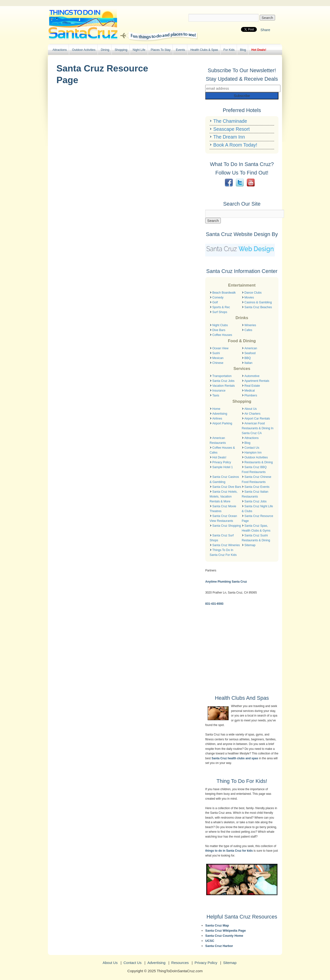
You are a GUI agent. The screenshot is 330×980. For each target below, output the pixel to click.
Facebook (229, 183)
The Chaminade (230, 121)
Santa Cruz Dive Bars (227, 487)
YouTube (251, 183)
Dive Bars (219, 330)
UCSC (210, 941)
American (251, 348)
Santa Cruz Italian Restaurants (255, 494)
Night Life (139, 50)
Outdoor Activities (84, 50)
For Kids (229, 50)
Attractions (60, 50)
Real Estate (252, 386)
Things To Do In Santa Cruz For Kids (223, 552)
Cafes (248, 330)
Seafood (250, 353)
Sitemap (250, 545)
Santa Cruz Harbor (219, 946)
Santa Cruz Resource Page (257, 518)
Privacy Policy (222, 462)
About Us (251, 409)
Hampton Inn (253, 453)
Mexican (218, 358)
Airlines (217, 419)
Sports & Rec (221, 307)
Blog (243, 50)
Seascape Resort (232, 129)
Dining (105, 50)
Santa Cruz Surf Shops (222, 538)
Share (265, 30)
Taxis (216, 395)
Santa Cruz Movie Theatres (223, 509)
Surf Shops (220, 312)
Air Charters (252, 414)
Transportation (222, 376)
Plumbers (251, 395)
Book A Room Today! (235, 145)
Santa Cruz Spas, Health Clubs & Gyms (256, 528)
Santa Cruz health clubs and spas (235, 758)
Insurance (219, 391)
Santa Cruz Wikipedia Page (226, 931)
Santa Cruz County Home (224, 936)
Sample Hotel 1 (223, 467)
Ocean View (220, 348)
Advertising (220, 414)
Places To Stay (161, 50)
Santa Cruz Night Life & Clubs (257, 509)
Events (180, 50)
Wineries (250, 325)
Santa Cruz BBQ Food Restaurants (254, 470)
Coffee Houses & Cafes (222, 450)
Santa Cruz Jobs (223, 381)
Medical (250, 391)
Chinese (218, 363)
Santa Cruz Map (217, 925)
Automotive (252, 376)
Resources (180, 963)
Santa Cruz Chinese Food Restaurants (256, 479)
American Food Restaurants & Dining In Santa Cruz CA (258, 428)
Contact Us (252, 448)
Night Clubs (220, 325)
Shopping (121, 50)
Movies (249, 297)
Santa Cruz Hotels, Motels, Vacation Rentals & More (224, 497)
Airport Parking (222, 423)
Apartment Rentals (257, 381)
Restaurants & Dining (259, 462)
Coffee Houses (222, 335)
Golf (215, 302)
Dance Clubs (253, 293)
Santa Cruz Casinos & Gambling (224, 479)
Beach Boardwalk (224, 293)
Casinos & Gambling (258, 302)
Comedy (218, 297)
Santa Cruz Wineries (226, 545)
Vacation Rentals (223, 386)
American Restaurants (218, 440)
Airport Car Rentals (257, 419)
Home (216, 409)
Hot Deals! (259, 50)
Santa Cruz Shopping (227, 526)
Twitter (240, 183)
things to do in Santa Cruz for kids (229, 851)
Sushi (216, 353)
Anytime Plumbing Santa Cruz (226, 582)
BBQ (248, 358)
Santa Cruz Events (257, 487)
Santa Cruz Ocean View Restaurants (223, 518)
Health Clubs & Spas (204, 50)
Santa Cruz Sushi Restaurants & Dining (256, 538)
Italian (248, 363)
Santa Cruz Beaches (258, 307)
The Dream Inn (229, 137)
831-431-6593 (214, 604)
